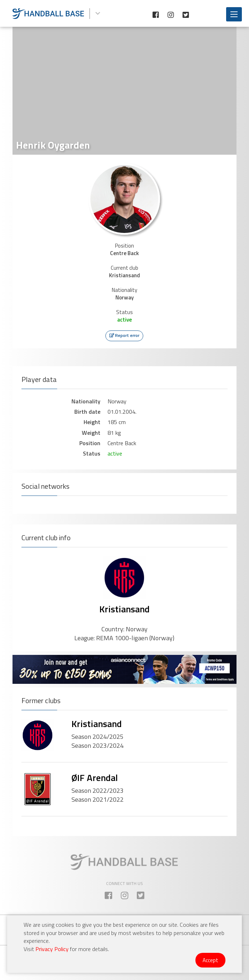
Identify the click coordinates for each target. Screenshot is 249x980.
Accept (210, 960)
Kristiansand (124, 609)
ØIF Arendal (95, 778)
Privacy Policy (52, 949)
